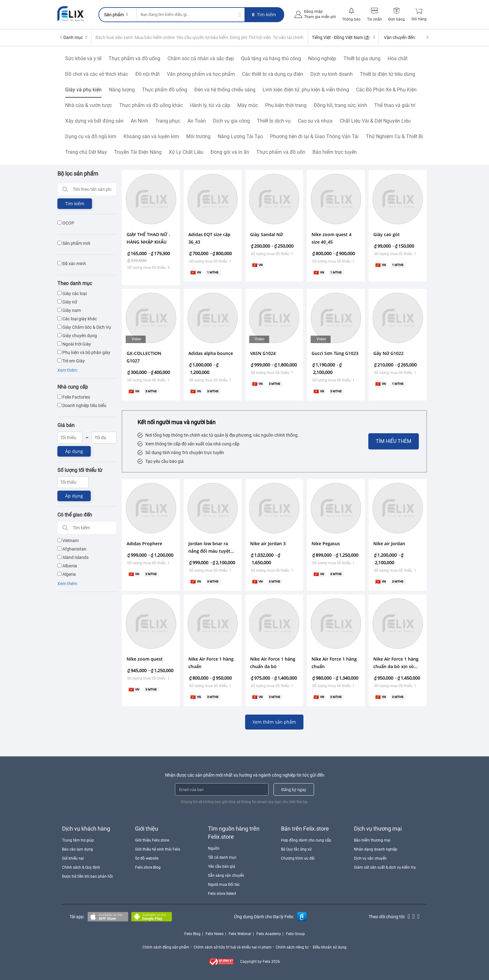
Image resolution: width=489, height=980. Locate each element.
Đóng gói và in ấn (230, 152)
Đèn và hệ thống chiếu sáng (225, 89)
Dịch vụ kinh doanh (332, 74)
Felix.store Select (222, 894)
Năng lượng (122, 89)
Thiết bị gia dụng (362, 58)
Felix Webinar (240, 934)
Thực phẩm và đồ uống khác (151, 105)
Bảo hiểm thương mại (372, 840)
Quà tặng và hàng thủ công (271, 58)
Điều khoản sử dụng (331, 947)
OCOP (66, 223)
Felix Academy (269, 934)
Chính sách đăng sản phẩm (165, 947)
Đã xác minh (72, 263)
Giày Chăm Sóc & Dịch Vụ (84, 327)
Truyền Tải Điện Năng (138, 152)
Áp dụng (74, 451)
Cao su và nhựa (315, 121)
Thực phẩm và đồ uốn (281, 152)
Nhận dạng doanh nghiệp (376, 849)
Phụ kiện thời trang (286, 105)
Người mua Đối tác (224, 884)
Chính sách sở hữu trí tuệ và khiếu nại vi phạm (232, 947)
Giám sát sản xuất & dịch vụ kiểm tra (385, 867)
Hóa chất (398, 58)
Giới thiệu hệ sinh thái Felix (158, 849)
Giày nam (69, 310)
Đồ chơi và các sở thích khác (97, 74)
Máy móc (248, 105)
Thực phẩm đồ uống (165, 89)
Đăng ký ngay (294, 789)
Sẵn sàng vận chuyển (226, 875)
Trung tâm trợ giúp (78, 840)
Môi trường (198, 136)
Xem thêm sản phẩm (274, 722)
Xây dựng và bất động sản (94, 121)
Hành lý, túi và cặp (210, 105)
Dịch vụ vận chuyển (370, 858)
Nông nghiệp (322, 58)
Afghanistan (72, 549)
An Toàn (197, 121)
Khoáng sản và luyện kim (151, 136)
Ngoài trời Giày (74, 344)
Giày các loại (72, 293)
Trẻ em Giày (71, 361)
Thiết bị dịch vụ (274, 121)
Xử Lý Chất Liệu (186, 152)
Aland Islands (73, 557)
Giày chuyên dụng (77, 335)
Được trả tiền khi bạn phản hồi (87, 876)
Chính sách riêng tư (293, 947)
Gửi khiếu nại (73, 858)
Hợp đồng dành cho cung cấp (306, 840)
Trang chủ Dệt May (86, 152)
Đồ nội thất (148, 74)
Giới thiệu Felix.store (152, 840)
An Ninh (139, 121)
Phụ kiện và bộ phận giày (84, 352)
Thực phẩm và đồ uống (134, 58)
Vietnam (68, 541)
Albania (67, 566)
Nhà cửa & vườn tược (89, 105)
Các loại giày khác (77, 318)
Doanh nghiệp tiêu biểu (82, 405)
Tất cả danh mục (222, 857)
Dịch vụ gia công (231, 121)
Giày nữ (67, 302)
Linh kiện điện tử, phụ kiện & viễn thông (306, 89)
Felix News (215, 934)
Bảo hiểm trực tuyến (335, 152)
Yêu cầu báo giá (222, 866)
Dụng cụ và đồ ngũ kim (91, 136)
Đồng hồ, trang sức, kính (340, 105)
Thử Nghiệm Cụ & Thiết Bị (394, 136)
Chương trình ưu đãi (298, 858)
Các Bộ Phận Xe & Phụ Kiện (386, 89)
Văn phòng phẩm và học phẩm (201, 74)
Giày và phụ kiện (83, 89)
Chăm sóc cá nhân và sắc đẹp (201, 58)
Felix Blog (192, 934)
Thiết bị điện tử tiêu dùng (387, 74)
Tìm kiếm (264, 15)
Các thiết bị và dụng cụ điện (273, 74)
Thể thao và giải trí (395, 105)
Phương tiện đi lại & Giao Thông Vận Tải (314, 136)
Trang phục (168, 121)
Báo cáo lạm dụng (77, 849)
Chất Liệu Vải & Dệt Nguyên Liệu (375, 121)
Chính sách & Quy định (81, 867)
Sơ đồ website (147, 858)
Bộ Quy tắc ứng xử (296, 849)
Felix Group (295, 934)
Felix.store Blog (148, 867)
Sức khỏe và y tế (83, 58)
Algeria (67, 574)
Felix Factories (74, 397)
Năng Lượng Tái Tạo (240, 136)
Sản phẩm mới (74, 243)
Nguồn (214, 848)
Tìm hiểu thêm (394, 441)
